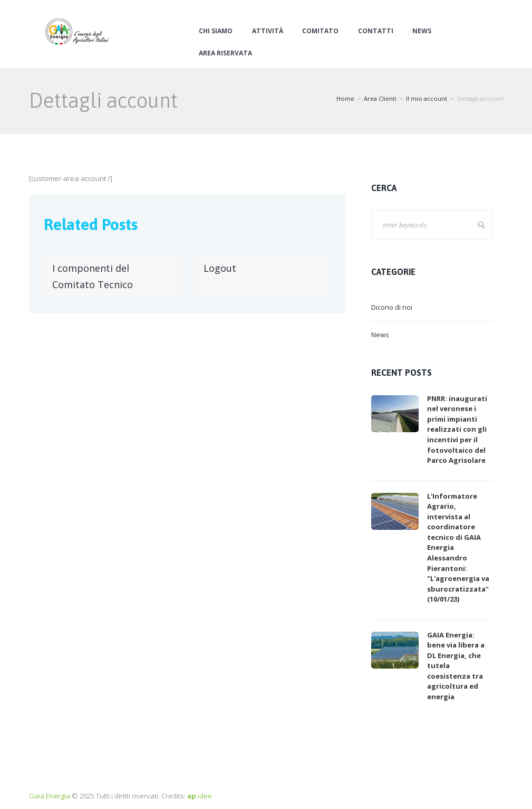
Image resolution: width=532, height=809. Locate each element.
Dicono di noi (392, 307)
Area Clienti (380, 98)
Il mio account (427, 98)
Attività (268, 31)
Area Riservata (225, 53)
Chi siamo (216, 31)
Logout (220, 268)
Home (345, 98)
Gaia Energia (50, 796)
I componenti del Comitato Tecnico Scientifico (93, 284)
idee (200, 796)
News (422, 31)
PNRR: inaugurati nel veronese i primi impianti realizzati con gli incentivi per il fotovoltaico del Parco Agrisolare (457, 429)
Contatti (376, 31)
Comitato (320, 31)
